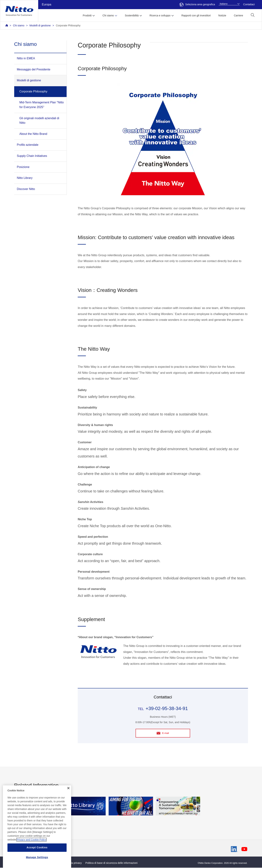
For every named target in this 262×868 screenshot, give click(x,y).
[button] (253, 15)
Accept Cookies (37, 857)
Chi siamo (19, 25)
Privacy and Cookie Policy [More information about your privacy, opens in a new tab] (31, 849)
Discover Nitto (26, 189)
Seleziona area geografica (197, 4)
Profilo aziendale (28, 145)
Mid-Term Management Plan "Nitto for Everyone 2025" (42, 105)
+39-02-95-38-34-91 (167, 708)
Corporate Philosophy (68, 25)
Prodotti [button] (87, 15)
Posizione (23, 167)
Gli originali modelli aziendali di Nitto (39, 121)
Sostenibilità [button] (132, 15)
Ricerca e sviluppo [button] (160, 15)
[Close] (68, 797)
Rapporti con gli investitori (196, 15)
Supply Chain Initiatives (32, 156)
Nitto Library (25, 178)
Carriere (238, 15)
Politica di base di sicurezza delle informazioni (111, 863)
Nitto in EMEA (26, 58)
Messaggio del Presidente (34, 69)
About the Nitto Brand (33, 134)
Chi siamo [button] (108, 15)
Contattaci (249, 4)
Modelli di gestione (40, 25)
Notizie (222, 15)
